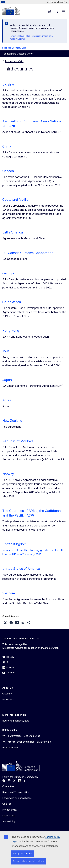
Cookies (7, 804)
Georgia (8, 273)
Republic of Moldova (18, 441)
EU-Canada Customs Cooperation (28, 253)
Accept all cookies (22, 854)
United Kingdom (14, 544)
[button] (5, 623)
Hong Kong (11, 331)
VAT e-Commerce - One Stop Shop (21, 736)
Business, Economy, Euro (14, 48)
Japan (7, 380)
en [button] (49, 11)
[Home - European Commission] (11, 10)
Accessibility (9, 821)
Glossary (7, 694)
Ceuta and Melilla (15, 200)
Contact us (8, 786)
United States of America (21, 569)
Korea (7, 400)
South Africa (12, 302)
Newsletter (8, 699)
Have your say (10, 748)
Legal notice (9, 816)
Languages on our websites (17, 798)
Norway (8, 474)
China (7, 146)
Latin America (13, 232)
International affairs (14, 61)
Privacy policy (10, 810)
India (6, 351)
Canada (8, 171)
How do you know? (57, 2)
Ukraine (8, 84)
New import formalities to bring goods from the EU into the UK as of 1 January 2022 (33, 552)
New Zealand (12, 421)
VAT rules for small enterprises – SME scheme (27, 742)
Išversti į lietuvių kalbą (20, 36)
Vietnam (9, 593)
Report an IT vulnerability (16, 792)
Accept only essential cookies (28, 861)
